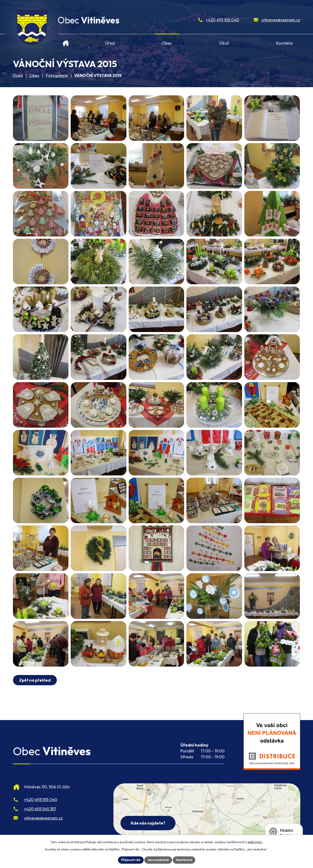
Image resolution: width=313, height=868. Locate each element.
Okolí (224, 43)
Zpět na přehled (35, 680)
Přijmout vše (131, 860)
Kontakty (284, 43)
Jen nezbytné (158, 860)
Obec (167, 43)
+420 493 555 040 (222, 20)
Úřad (110, 43)
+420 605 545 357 (40, 809)
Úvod (66, 41)
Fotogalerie (57, 75)
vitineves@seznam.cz (281, 20)
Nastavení (184, 860)
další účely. (255, 842)
